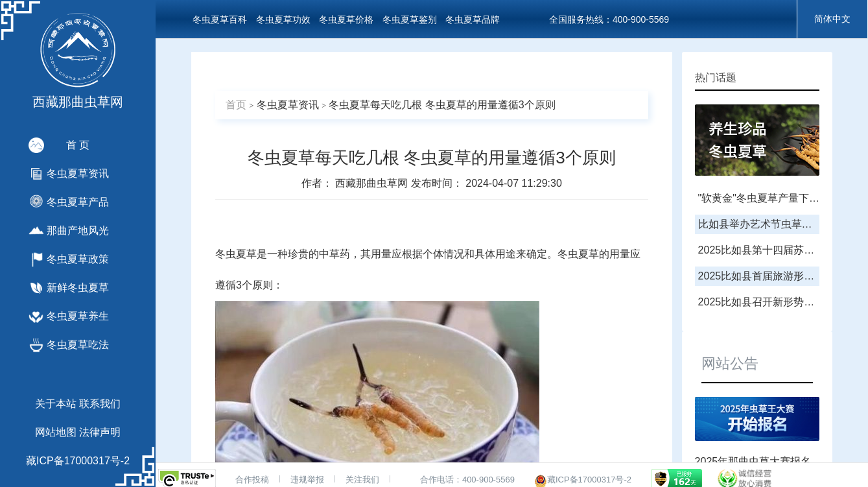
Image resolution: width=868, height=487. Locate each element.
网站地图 (56, 432)
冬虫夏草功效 (283, 19)
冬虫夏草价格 (346, 19)
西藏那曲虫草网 (373, 183)
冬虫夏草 (236, 254)
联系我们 (100, 404)
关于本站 (56, 404)
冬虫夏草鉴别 (410, 19)
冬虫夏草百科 (220, 19)
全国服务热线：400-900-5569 (609, 19)
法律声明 (100, 432)
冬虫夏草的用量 (594, 254)
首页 (236, 105)
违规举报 (307, 480)
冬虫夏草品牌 (473, 19)
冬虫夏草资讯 (288, 105)
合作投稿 (252, 480)
